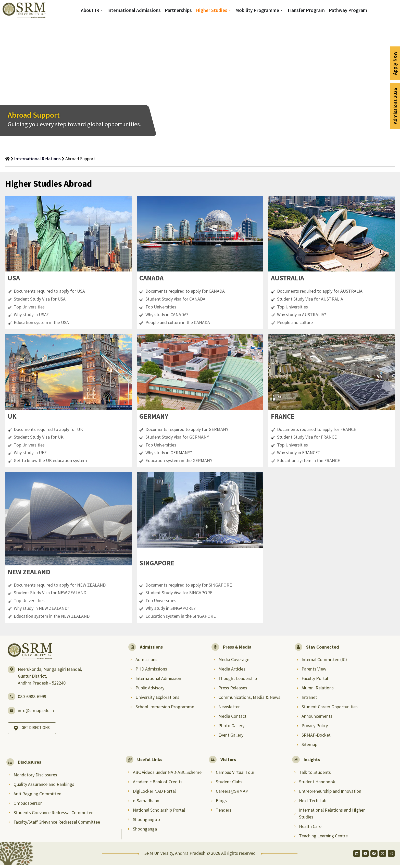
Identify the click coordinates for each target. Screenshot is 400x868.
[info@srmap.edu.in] (11, 714)
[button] (15, 279)
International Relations (37, 159)
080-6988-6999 (32, 699)
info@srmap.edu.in (36, 714)
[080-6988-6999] (11, 700)
